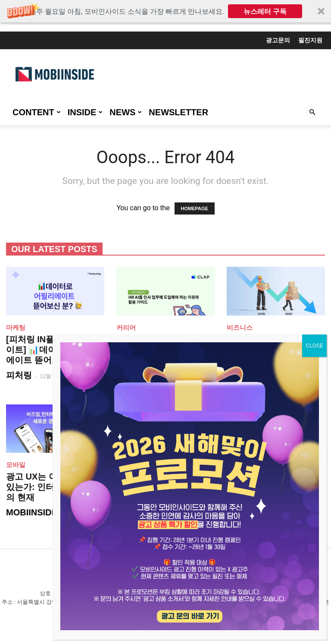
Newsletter (178, 112)
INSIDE (85, 112)
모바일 (16, 465)
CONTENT (37, 112)
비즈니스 (240, 327)
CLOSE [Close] (314, 346)
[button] (165, 11)
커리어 (126, 327)
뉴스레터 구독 (265, 11)
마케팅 (16, 327)
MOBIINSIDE (32, 512)
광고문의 (278, 40)
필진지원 (310, 40)
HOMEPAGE (195, 208)
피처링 (19, 375)
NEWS (126, 112)
